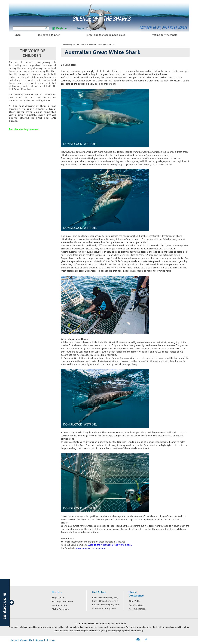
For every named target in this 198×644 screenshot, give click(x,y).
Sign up (39, 640)
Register (62, 28)
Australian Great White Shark (100, 45)
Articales (80, 45)
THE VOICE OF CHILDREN (33, 53)
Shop (18, 35)
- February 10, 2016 (109, 605)
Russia (96, 605)
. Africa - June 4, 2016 (105, 608)
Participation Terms (62, 601)
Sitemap (51, 640)
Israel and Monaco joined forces (106, 35)
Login (80, 28)
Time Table (134, 601)
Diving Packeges (60, 609)
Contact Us (26, 640)
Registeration (136, 605)
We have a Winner (49, 35)
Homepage (68, 45)
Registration (58, 598)
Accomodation (59, 605)
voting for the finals (165, 35)
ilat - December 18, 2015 (106, 598)
